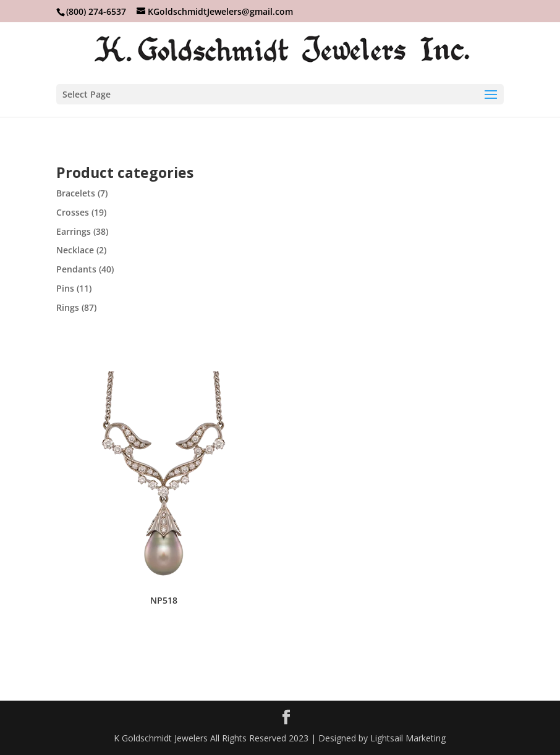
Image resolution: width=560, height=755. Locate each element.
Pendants (76, 269)
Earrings (74, 231)
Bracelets (76, 193)
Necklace (75, 250)
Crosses (73, 212)
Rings (68, 307)
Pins (65, 288)
